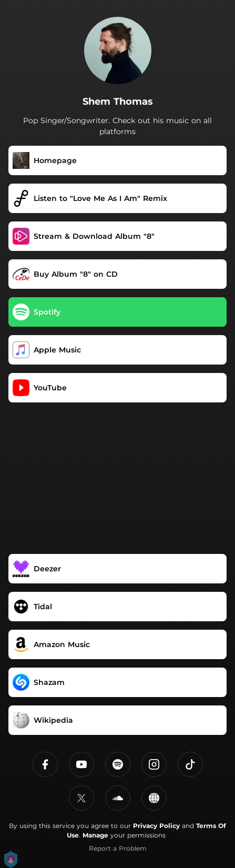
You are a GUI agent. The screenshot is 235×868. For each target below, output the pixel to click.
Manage (95, 835)
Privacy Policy (156, 826)
